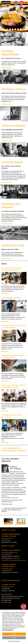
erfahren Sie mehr (7, 68)
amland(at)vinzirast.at (7, 587)
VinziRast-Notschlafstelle (11, 534)
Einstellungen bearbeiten (14, 641)
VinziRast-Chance (8, 566)
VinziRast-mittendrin (9, 564)
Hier (3, 508)
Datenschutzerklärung (8, 630)
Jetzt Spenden (22, 523)
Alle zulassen (14, 634)
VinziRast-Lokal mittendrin (11, 550)
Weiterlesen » (5, 294)
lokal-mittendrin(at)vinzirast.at (9, 552)
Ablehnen (14, 638)
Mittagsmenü (8, 523)
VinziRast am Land (8, 585)
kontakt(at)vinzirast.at (7, 538)
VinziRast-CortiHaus (9, 536)
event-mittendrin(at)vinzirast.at (18, 560)
